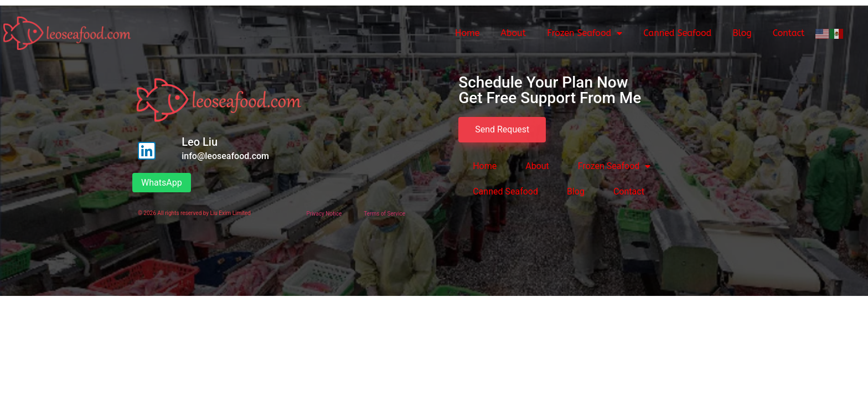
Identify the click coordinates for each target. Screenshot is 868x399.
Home (467, 33)
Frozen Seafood (585, 33)
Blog (742, 33)
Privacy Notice (324, 214)
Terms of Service (384, 214)
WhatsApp (162, 183)
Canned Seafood (677, 33)
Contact (789, 33)
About (513, 33)
